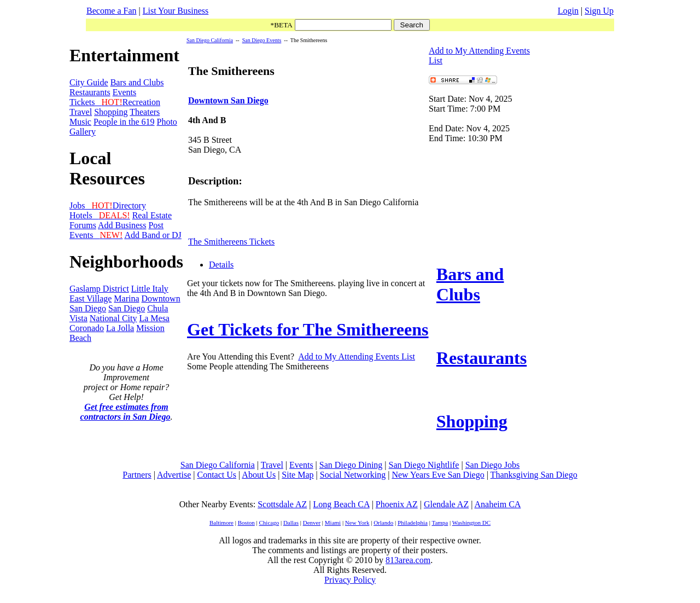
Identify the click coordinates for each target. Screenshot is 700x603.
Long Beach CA (342, 504)
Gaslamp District (99, 289)
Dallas (291, 523)
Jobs (91, 205)
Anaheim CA (497, 504)
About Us (259, 475)
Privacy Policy (350, 580)
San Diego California (210, 40)
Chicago (269, 523)
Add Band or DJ (153, 235)
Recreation (141, 102)
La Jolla (120, 328)
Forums (83, 225)
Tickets (96, 102)
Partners (137, 475)
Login (568, 11)
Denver (312, 523)
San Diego (127, 308)
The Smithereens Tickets (231, 242)
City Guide (89, 82)
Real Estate (152, 215)
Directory (129, 205)
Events (125, 92)
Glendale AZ (446, 504)
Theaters (145, 112)
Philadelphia (413, 523)
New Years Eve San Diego (438, 475)
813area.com (408, 560)
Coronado (87, 328)
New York (357, 523)
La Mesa (154, 318)
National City (113, 318)
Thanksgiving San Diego (534, 475)
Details (221, 265)
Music (80, 122)
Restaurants (90, 92)
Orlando (383, 523)
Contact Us (217, 475)
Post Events (116, 230)
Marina (126, 298)
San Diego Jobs (493, 465)
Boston (246, 523)
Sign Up (599, 11)
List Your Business (176, 11)
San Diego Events (262, 40)
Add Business (122, 225)
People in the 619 (124, 122)
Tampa (440, 523)
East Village (91, 298)
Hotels (100, 215)
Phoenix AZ (397, 504)
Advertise (174, 475)
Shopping (111, 112)
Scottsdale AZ (282, 504)
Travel (81, 112)
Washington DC (471, 523)
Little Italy (150, 289)
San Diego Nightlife (424, 465)
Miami (333, 523)
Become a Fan (112, 11)
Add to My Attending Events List (357, 356)
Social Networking (353, 475)
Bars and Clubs (137, 82)
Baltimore (221, 523)
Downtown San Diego (228, 100)
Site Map (297, 475)
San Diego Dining (351, 465)
